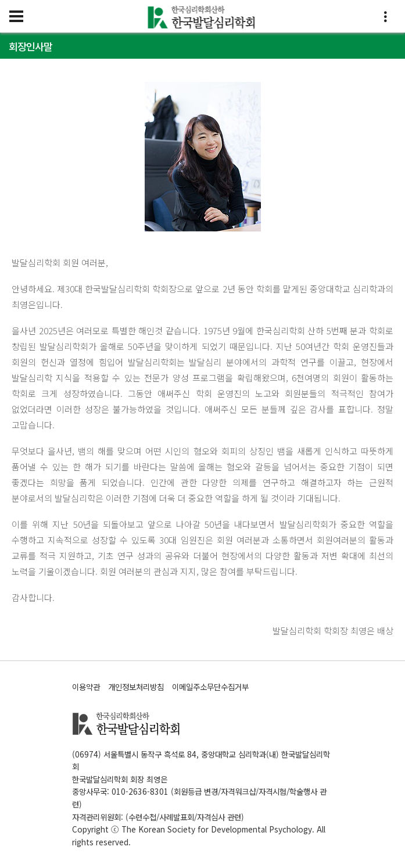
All (321, 829)
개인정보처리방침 (136, 687)
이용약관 (86, 687)
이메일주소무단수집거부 (210, 687)
